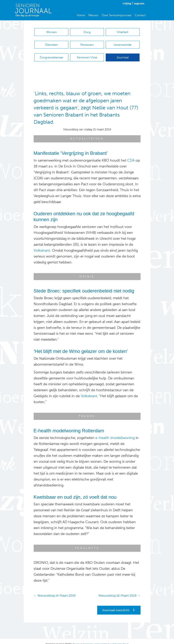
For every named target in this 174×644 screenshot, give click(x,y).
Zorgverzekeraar (51, 53)
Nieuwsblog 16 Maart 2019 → (120, 590)
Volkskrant (42, 244)
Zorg (87, 32)
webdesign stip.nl (119, 638)
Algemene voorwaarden (95, 638)
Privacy (77, 638)
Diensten (51, 43)
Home (81, 15)
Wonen (51, 32)
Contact (140, 15)
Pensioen (87, 43)
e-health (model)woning (115, 432)
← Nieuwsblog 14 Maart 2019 (55, 590)
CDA (131, 154)
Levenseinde (123, 43)
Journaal (123, 53)
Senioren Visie (87, 53)
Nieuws (93, 15)
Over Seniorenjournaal (117, 15)
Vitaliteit (123, 32)
